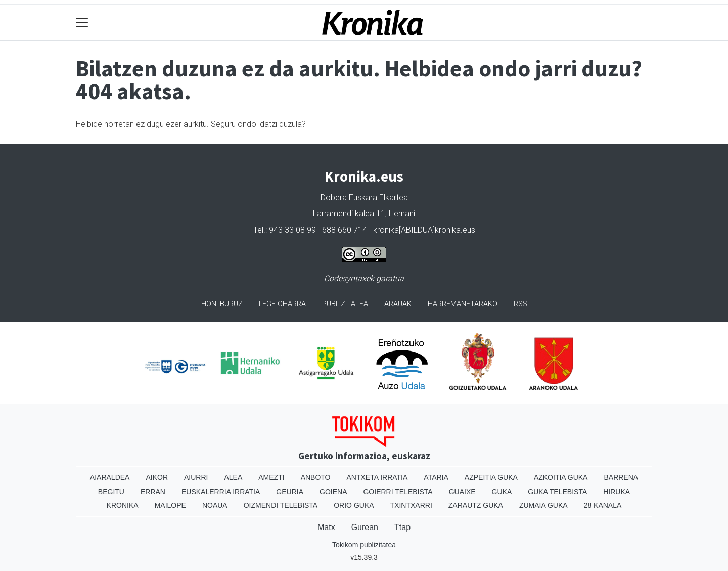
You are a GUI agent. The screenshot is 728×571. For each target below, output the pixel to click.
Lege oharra (282, 304)
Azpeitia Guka (491, 477)
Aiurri (196, 477)
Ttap (402, 527)
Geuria (290, 492)
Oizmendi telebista (281, 505)
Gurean (365, 527)
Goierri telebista (398, 492)
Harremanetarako (463, 304)
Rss (520, 304)
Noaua (215, 505)
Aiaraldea (110, 477)
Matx (326, 527)
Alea (233, 477)
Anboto (316, 477)
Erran (153, 492)
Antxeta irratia (377, 477)
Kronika (123, 505)
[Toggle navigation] (82, 23)
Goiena (333, 492)
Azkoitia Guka (561, 477)
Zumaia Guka (543, 505)
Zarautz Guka (476, 505)
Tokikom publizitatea (364, 545)
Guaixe (462, 492)
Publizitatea (345, 304)
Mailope (170, 505)
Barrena (621, 477)
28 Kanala (603, 505)
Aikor (157, 477)
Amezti (271, 477)
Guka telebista (557, 492)
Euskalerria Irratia (221, 492)
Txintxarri (411, 505)
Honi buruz (222, 304)
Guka (502, 492)
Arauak (398, 304)
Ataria (436, 477)
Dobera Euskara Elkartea (364, 197)
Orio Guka (354, 505)
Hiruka (617, 492)
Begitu (111, 492)
